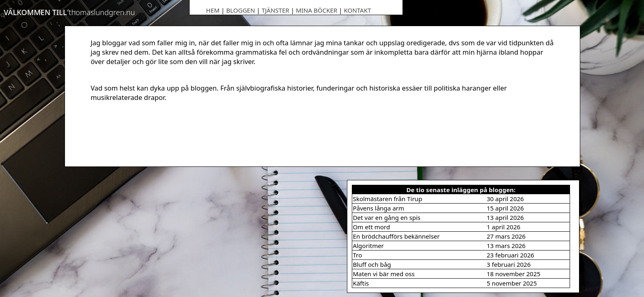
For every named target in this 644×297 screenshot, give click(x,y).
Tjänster (275, 10)
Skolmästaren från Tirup (387, 199)
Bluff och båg (372, 264)
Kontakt (357, 10)
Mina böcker (316, 10)
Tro (357, 255)
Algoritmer (368, 246)
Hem (213, 10)
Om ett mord (371, 227)
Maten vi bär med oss (383, 274)
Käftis (361, 283)
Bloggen (240, 10)
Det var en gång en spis (387, 217)
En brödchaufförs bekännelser (396, 236)
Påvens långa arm (378, 208)
